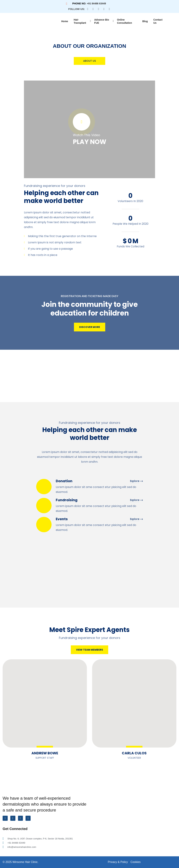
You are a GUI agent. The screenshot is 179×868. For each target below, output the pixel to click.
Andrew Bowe (45, 753)
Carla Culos (134, 753)
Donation (64, 481)
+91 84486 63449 (96, 3)
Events (62, 519)
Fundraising (67, 500)
